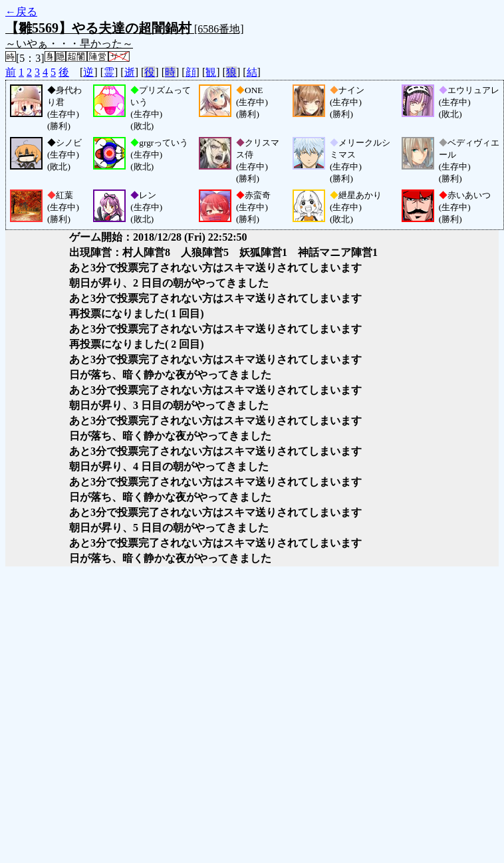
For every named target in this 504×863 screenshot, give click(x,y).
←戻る (21, 12)
